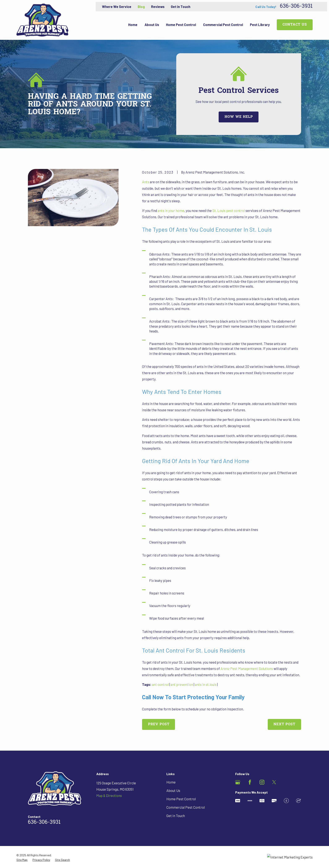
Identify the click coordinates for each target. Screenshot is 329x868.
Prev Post (159, 724)
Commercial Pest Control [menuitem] (223, 25)
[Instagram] (262, 782)
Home (171, 782)
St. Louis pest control (229, 210)
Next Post (284, 724)
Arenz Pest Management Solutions (247, 668)
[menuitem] (22, 860)
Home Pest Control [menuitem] (181, 25)
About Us (173, 790)
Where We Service (117, 6)
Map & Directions (109, 795)
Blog (141, 6)
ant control (160, 684)
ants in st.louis (206, 684)
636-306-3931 (296, 7)
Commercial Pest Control (186, 807)
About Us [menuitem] (152, 25)
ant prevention (182, 684)
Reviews (158, 6)
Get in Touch (181, 6)
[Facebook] (250, 782)
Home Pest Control (181, 799)
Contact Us (295, 25)
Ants (146, 182)
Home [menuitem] (133, 25)
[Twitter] (274, 782)
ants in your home (171, 210)
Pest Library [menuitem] (260, 25)
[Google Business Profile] (238, 782)
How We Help (239, 117)
